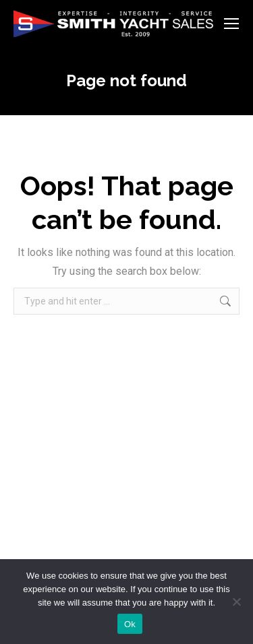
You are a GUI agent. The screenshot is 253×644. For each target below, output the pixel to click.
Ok (130, 624)
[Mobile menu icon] (231, 24)
